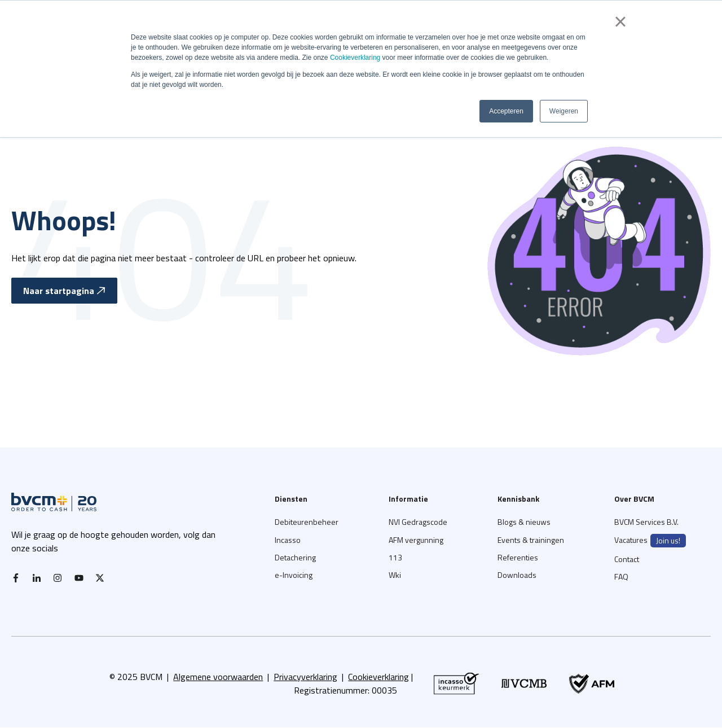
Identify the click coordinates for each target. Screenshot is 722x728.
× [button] (620, 21)
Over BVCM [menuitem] (634, 499)
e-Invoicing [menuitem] (294, 575)
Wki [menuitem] (395, 575)
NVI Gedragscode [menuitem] (418, 522)
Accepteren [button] (506, 111)
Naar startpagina (64, 291)
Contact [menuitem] (627, 559)
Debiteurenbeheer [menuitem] (307, 522)
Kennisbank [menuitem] (518, 499)
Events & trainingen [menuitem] (531, 540)
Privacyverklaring (305, 677)
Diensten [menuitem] (291, 499)
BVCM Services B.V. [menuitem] (646, 522)
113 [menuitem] (395, 557)
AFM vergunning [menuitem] (416, 540)
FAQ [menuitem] (621, 576)
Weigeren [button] (564, 111)
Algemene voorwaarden (218, 677)
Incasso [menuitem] (288, 540)
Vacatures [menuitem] (650, 541)
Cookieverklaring (355, 58)
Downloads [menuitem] (517, 575)
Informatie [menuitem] (408, 499)
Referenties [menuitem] (518, 557)
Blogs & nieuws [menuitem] (524, 522)
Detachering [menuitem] (295, 557)
